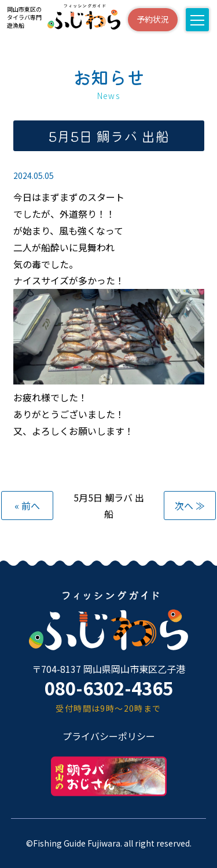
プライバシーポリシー (109, 736)
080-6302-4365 (109, 688)
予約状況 (153, 19)
